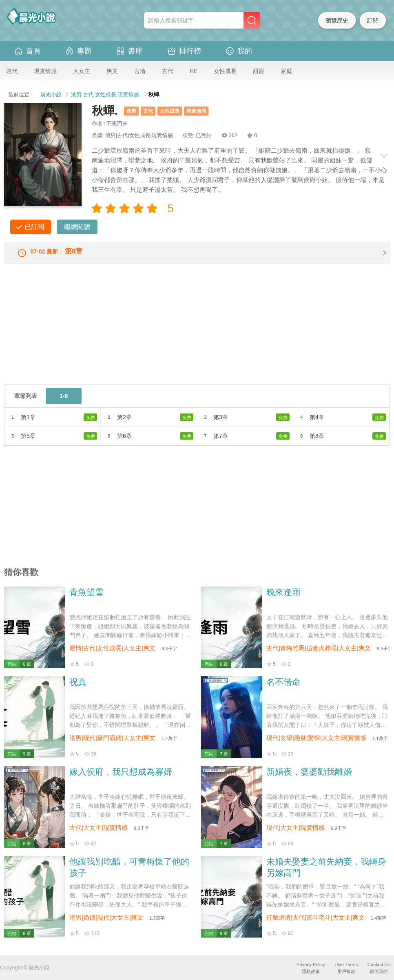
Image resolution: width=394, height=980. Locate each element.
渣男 (76, 95)
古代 (168, 71)
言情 (140, 71)
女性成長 (225, 71)
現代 (12, 71)
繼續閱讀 (77, 227)
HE (194, 71)
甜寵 (259, 71)
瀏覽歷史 (337, 20)
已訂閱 (34, 227)
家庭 (286, 71)
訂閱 (373, 20)
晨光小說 (51, 95)
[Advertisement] (197, 333)
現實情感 (45, 71)
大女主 (82, 71)
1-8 (64, 402)
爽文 (112, 71)
